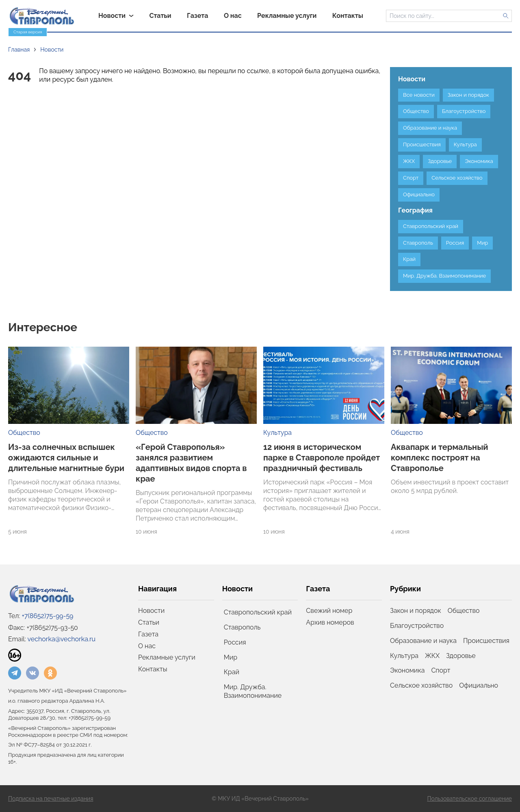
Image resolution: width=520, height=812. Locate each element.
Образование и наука (423, 641)
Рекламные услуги (167, 657)
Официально (479, 685)
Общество (24, 433)
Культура (277, 433)
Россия (235, 642)
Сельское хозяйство (421, 685)
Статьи (149, 622)
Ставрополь (242, 627)
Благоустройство (417, 626)
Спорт (441, 670)
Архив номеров (330, 622)
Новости (151, 611)
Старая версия (28, 32)
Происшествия (486, 641)
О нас (147, 646)
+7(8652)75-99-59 (48, 616)
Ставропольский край (258, 612)
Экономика (407, 670)
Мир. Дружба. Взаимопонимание (253, 691)
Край (232, 672)
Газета (148, 634)
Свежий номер (329, 611)
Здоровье (461, 656)
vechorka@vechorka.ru (62, 639)
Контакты (153, 669)
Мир (231, 657)
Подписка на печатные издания (51, 799)
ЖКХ (432, 656)
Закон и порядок (416, 611)
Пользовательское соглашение (469, 799)
